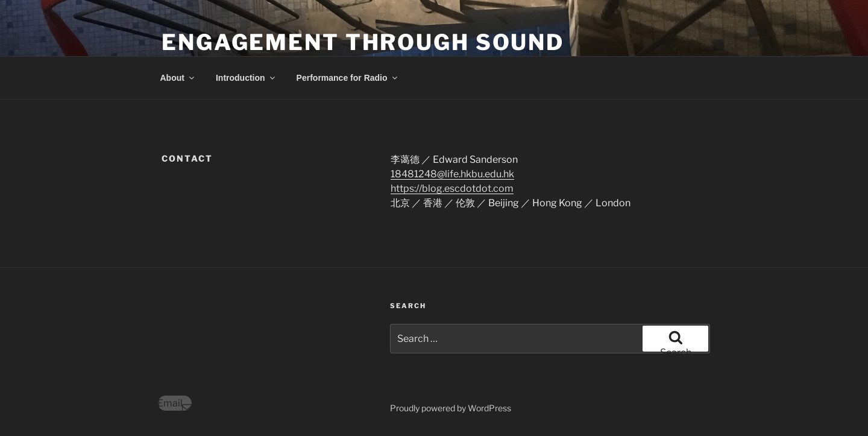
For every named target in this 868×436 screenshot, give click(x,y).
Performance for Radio (348, 78)
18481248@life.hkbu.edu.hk (452, 174)
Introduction (246, 78)
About (178, 78)
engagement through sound (363, 42)
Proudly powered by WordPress (451, 408)
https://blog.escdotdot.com (452, 188)
